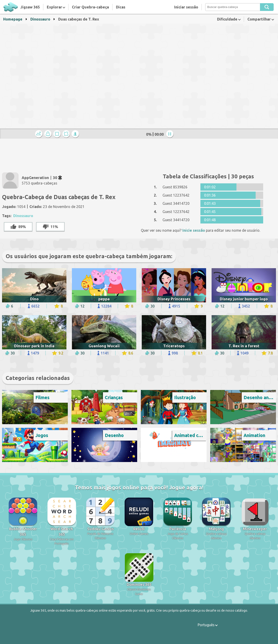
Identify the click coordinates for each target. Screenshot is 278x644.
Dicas (121, 7)
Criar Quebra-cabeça (90, 7)
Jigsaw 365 (30, 7)
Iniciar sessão (186, 7)
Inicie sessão (194, 230)
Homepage (13, 19)
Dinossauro (40, 19)
